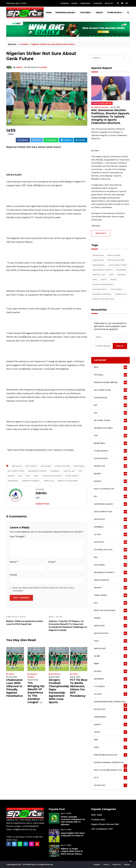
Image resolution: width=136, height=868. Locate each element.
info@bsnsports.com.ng (24, 829)
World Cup (49, 481)
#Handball (122, 270)
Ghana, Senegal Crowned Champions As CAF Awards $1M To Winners (73, 821)
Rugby (110, 656)
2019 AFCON (17, 466)
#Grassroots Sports (103, 270)
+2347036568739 (30, 826)
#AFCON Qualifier (116, 260)
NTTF (110, 778)
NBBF (110, 664)
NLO (110, 603)
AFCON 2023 (110, 709)
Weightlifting (110, 633)
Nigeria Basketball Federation (110, 703)
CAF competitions (16, 471)
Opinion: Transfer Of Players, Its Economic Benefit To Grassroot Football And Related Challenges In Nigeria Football (68, 623)
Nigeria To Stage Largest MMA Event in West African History (72, 851)
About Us (109, 3)
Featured (85, 13)
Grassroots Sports (37, 471)
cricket (110, 588)
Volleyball (98, 3)
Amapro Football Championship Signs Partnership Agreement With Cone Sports (59, 691)
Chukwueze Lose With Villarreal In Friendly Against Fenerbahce (15, 688)
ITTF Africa (110, 687)
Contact (97, 864)
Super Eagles (111, 398)
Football (24, 44)
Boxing (111, 474)
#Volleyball (117, 289)
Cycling (110, 694)
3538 (99, 815)
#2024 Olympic (114, 255)
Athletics (111, 542)
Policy (107, 864)
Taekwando (85, 3)
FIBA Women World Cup (110, 755)
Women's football (111, 428)
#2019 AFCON (98, 255)
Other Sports (114, 13)
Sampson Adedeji (101, 107)
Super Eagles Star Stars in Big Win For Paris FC (73, 834)
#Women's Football (102, 294)
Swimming (110, 679)
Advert (127, 864)
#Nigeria (122, 275)
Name (14, 562)
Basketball (79, 466)
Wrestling (110, 626)
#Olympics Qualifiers (103, 284)
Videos (99, 13)
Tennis (110, 618)
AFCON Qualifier (62, 466)
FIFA (110, 436)
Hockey (110, 671)
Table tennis (110, 595)
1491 (111, 829)
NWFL (37, 476)
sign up (120, 346)
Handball (65, 3)
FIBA (110, 740)
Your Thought (18, 537)
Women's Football (31, 481)
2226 (102, 820)
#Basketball (99, 265)
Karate (74, 3)
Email (52, 562)
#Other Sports (100, 289)
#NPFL (104, 280)
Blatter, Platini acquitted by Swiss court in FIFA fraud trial (25, 620)
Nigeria (11, 476)
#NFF (111, 275)
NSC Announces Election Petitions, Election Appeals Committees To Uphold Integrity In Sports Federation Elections (110, 117)
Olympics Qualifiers (52, 476)
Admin (19, 67)
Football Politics (110, 550)
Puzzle (13, 575)
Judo (110, 747)
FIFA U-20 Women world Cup (110, 770)
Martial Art (69, 471)
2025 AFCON (46, 466)
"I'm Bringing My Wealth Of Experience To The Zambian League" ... (36, 693)
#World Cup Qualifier (103, 299)
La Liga (111, 534)
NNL (20, 476)
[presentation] (103, 346)
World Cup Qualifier (68, 481)
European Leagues (65, 13)
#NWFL (114, 280)
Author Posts (42, 504)
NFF (81, 471)
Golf (110, 641)
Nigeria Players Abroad (102, 103)
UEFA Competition (110, 512)
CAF (111, 413)
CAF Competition (111, 390)
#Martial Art (99, 275)
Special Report (110, 580)
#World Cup (121, 294)
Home (49, 13)
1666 (117, 824)
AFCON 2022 (110, 785)
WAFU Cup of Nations (110, 610)
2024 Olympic (31, 466)
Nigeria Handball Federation (110, 764)
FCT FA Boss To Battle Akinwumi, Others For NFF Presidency (79, 688)
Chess (110, 732)
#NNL (95, 280)
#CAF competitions (118, 265)
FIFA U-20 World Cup (111, 489)
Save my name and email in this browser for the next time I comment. (43, 589)
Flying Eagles (111, 458)
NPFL (28, 476)
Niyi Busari (56, 674)
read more (101, 233)
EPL (110, 496)
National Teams (111, 420)
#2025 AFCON (98, 260)
